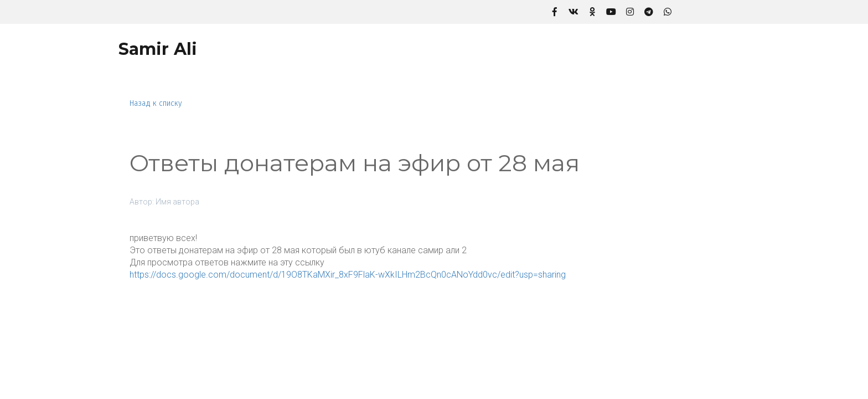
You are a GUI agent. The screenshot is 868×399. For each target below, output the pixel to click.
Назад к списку (156, 103)
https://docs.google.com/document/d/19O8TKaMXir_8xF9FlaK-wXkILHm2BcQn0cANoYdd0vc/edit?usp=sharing (348, 275)
